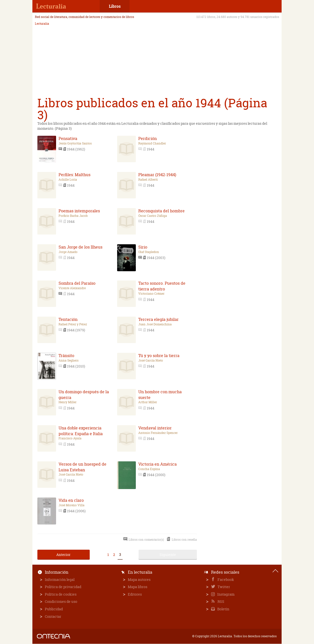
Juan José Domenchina (155, 324)
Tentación (68, 319)
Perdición (148, 138)
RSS (221, 601)
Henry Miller (68, 402)
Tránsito (66, 356)
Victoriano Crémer (151, 294)
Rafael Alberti (148, 180)
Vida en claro (71, 500)
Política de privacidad (63, 587)
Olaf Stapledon (149, 252)
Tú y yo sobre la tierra (159, 356)
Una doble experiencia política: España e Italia (81, 431)
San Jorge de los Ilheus (80, 247)
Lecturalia (42, 24)
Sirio (143, 247)
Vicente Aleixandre (72, 288)
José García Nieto (151, 361)
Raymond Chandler (152, 143)
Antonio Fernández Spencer (158, 433)
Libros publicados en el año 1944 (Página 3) (152, 109)
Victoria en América (157, 464)
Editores (135, 594)
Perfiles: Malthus (75, 175)
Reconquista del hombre (161, 211)
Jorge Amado (68, 252)
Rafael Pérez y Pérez (73, 324)
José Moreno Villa (72, 505)
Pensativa (68, 138)
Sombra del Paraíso (77, 283)
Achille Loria (68, 180)
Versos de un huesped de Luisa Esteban (82, 467)
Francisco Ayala (70, 438)
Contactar (53, 616)
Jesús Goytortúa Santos (75, 143)
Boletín (223, 609)
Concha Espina (149, 469)
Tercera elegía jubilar (158, 319)
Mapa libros (138, 587)
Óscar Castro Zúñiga (153, 216)
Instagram (226, 594)
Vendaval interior (155, 428)
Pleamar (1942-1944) (157, 175)
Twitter (223, 587)
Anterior (63, 555)
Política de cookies (61, 594)
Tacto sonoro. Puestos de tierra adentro (162, 286)
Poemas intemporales (79, 211)
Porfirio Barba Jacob (73, 216)
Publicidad (54, 609)
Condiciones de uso (61, 601)
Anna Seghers (69, 361)
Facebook (225, 580)
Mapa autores (139, 580)
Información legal (60, 580)
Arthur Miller (148, 402)
